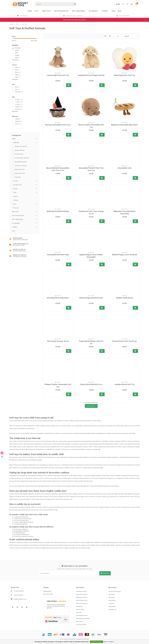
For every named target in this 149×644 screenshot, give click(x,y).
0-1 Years (19, 99)
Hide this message (96, 642)
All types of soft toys (21, 146)
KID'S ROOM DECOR (61, 11)
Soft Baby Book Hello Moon (58, 298)
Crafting (16, 200)
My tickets (112, 597)
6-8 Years (19, 109)
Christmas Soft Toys (21, 166)
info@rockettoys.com (20, 599)
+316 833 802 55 (18, 595)
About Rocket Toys (82, 600)
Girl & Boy (19, 92)
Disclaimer (79, 606)
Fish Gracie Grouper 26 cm (58, 341)
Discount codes (48, 594)
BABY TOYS (46, 11)
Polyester (19, 121)
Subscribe (105, 573)
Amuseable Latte (125, 168)
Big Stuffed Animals (21, 162)
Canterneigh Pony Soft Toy (58, 75)
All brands (18, 48)
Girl (17, 89)
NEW (120, 11)
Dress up (16, 208)
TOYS (36, 11)
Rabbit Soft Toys (20, 169)
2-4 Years (19, 104)
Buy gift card (112, 609)
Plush (18, 124)
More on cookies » (109, 642)
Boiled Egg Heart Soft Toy (125, 75)
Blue (17, 70)
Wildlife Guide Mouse (125, 298)
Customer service (81, 591)
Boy (17, 87)
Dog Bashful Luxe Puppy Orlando (91, 75)
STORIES (105, 11)
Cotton (18, 119)
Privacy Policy (80, 609)
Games (15, 196)
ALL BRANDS (93, 11)
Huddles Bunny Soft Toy (125, 384)
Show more (91, 406)
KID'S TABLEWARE (78, 11)
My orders (112, 594)
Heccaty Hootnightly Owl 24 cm (58, 125)
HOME (30, 11)
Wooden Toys (17, 185)
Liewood (17, 55)
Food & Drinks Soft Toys (22, 158)
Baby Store (79, 621)
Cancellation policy (82, 615)
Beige (18, 67)
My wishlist (112, 600)
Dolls (15, 192)
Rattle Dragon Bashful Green (91, 298)
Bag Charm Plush (20, 173)
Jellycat (17, 50)
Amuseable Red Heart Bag (58, 255)
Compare (111, 603)
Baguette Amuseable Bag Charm (125, 125)
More (15, 204)
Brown (18, 72)
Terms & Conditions (82, 603)
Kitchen (15, 189)
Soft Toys (16, 143)
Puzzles (16, 181)
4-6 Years (19, 107)
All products (112, 606)
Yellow (18, 75)
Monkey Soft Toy (20, 150)
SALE (114, 11)
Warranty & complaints (83, 618)
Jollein (17, 53)
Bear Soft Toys (19, 154)
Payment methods (82, 594)
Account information (115, 591)
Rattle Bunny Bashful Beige (58, 211)
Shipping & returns (82, 597)
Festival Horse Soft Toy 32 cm (125, 341)
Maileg (17, 58)
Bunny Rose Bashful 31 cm (91, 384)
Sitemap (79, 612)
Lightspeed (86, 639)
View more (15, 60)
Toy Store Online (81, 624)
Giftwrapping (47, 591)
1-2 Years (19, 102)
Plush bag (18, 177)
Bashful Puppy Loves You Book (125, 255)
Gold (17, 77)
